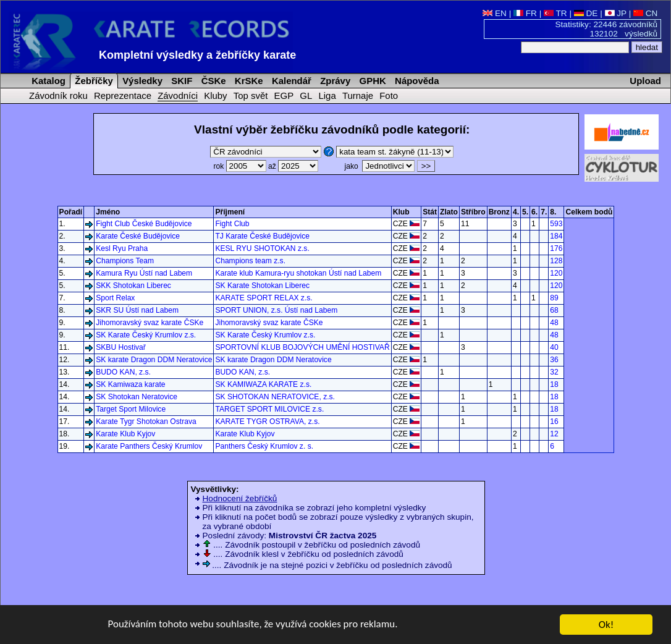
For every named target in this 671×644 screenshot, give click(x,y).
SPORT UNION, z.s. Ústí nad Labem (276, 310)
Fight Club (232, 224)
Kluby (215, 95)
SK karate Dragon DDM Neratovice (154, 360)
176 (556, 248)
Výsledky (141, 81)
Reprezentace (123, 95)
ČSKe (213, 81)
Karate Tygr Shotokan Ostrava (146, 422)
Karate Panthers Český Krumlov (149, 446)
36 (554, 360)
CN (645, 13)
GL (306, 95)
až (293, 166)
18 (554, 384)
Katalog (47, 81)
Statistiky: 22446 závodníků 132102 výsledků (607, 29)
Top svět (251, 95)
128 (556, 261)
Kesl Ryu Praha (122, 248)
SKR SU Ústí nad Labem (137, 310)
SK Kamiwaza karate (130, 384)
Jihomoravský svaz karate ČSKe (150, 323)
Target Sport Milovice (131, 409)
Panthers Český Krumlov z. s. (264, 446)
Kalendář (290, 81)
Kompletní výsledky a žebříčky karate (197, 55)
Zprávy (334, 81)
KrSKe (248, 81)
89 (554, 298)
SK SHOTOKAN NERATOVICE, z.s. (275, 397)
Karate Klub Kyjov (125, 434)
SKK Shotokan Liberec (133, 286)
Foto (389, 95)
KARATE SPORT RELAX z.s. (264, 298)
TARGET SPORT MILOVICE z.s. (269, 409)
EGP (284, 95)
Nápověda (416, 81)
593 (556, 224)
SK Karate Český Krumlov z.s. (146, 335)
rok (241, 166)
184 (556, 236)
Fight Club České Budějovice (144, 224)
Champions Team (125, 261)
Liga (327, 95)
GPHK (371, 81)
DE (586, 13)
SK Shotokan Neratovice (137, 397)
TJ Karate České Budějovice (262, 236)
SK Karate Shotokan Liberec (262, 286)
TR (555, 13)
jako (380, 166)
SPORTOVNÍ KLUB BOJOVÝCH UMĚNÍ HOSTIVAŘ (302, 347)
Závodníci (178, 95)
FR (525, 13)
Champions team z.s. (250, 261)
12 (554, 434)
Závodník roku (58, 95)
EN (495, 13)
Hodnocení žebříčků (240, 498)
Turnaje (358, 95)
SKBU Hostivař (121, 347)
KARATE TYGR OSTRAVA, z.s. (267, 422)
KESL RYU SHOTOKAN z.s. (262, 248)
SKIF (180, 81)
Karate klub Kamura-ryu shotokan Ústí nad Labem (298, 273)
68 (554, 310)
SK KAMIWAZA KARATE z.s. (263, 384)
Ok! (606, 626)
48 (554, 323)
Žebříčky (93, 81)
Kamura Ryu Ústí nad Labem (144, 273)
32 (554, 372)
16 (554, 422)
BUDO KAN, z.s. (123, 372)
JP (616, 13)
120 (556, 273)
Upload (645, 81)
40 (554, 347)
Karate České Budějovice (138, 236)
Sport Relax (115, 298)
